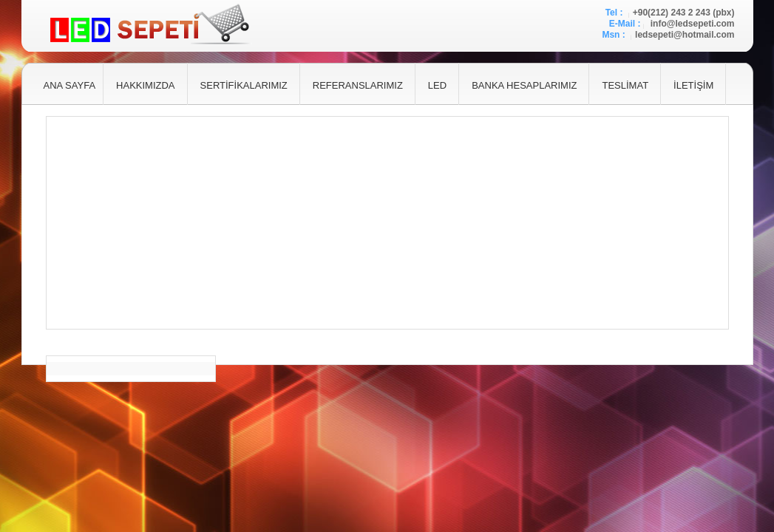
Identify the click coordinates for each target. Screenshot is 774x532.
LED (437, 85)
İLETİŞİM (693, 85)
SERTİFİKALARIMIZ (244, 85)
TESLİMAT (625, 85)
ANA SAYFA (70, 85)
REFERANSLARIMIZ (358, 85)
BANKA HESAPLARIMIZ (524, 85)
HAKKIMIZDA (145, 85)
